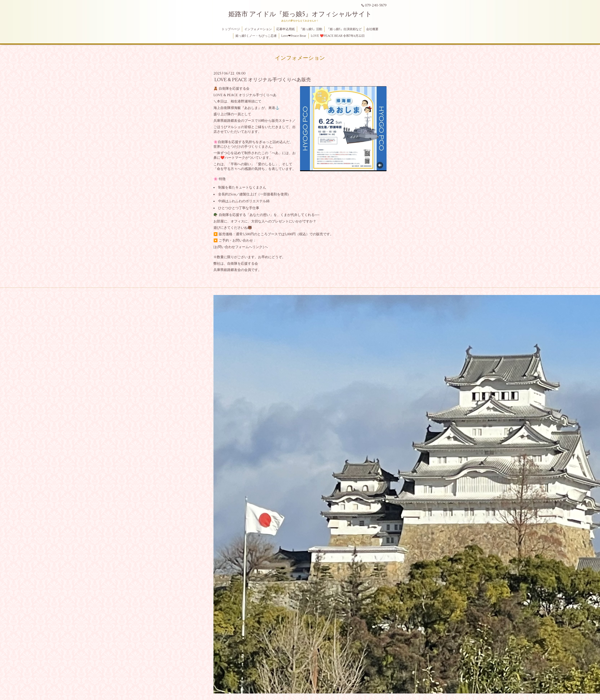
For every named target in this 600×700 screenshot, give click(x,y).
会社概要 (372, 29)
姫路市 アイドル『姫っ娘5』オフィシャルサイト (300, 14)
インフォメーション (258, 29)
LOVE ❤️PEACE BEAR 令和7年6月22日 (338, 36)
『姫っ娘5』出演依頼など (344, 29)
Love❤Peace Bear (294, 36)
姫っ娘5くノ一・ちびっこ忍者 (256, 36)
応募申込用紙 (286, 29)
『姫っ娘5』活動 (311, 29)
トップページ (231, 29)
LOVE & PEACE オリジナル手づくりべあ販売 (263, 80)
